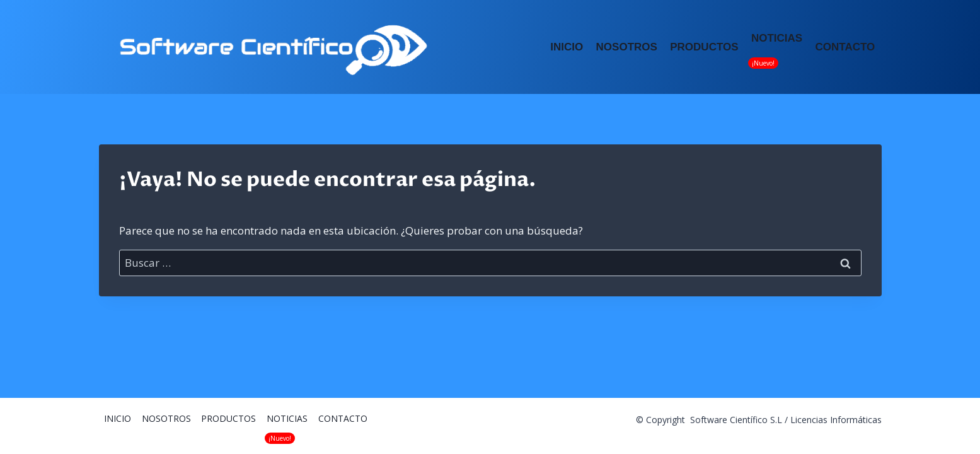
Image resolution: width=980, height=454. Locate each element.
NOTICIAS (777, 38)
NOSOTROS (627, 47)
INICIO (567, 47)
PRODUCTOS (704, 47)
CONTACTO (845, 47)
